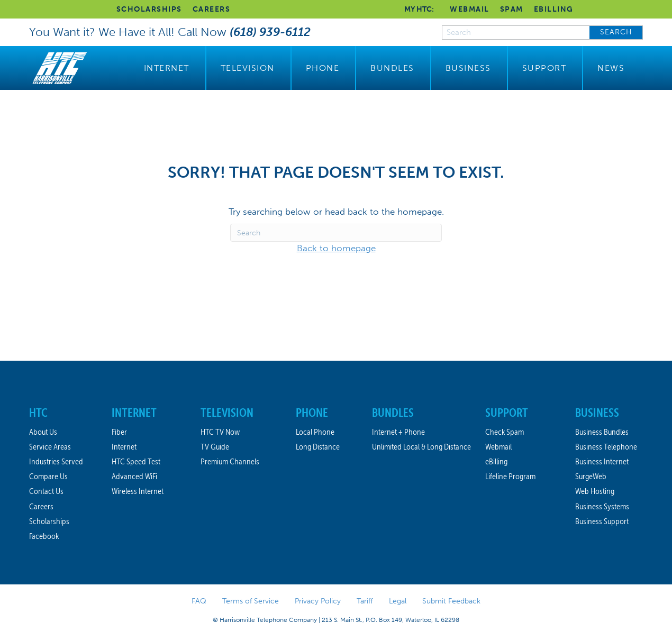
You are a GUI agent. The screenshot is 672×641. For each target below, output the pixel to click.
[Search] (336, 233)
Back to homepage (336, 248)
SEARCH (616, 32)
